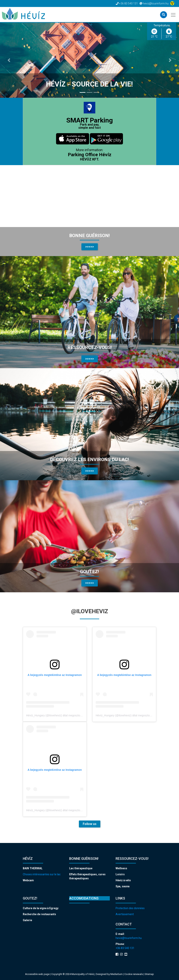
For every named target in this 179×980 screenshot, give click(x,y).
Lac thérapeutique (81, 868)
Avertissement (125, 914)
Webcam (28, 880)
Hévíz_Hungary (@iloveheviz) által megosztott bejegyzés (60, 715)
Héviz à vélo (123, 880)
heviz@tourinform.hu (129, 938)
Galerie (27, 920)
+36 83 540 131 (125, 948)
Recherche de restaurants (39, 914)
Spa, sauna (123, 886)
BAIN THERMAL (33, 868)
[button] (9, 60)
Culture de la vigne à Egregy (41, 908)
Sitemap (149, 974)
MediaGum (116, 974)
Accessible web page (37, 974)
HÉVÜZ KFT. (90, 159)
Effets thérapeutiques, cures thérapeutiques (87, 876)
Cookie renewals (134, 974)
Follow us (90, 824)
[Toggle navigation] (173, 15)
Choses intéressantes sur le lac (42, 874)
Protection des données (130, 908)
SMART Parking (89, 123)
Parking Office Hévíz (90, 155)
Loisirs (120, 874)
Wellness (121, 868)
